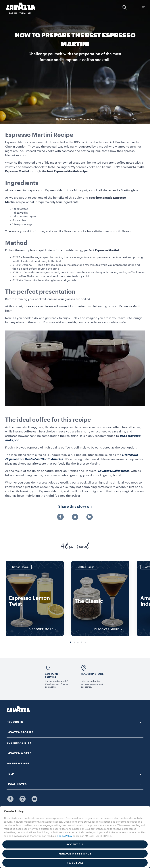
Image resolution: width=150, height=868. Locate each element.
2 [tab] (74, 642)
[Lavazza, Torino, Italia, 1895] (18, 8)
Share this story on (75, 507)
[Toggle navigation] (143, 7)
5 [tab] (85, 642)
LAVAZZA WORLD (19, 753)
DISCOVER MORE (44, 629)
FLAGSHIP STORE (92, 674)
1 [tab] (71, 642)
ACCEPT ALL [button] (75, 844)
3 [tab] (78, 642)
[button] (124, 7)
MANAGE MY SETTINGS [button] (75, 854)
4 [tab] (82, 642)
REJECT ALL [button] (75, 863)
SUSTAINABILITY (19, 743)
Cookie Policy (64, 836)
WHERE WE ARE (18, 763)
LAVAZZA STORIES (20, 732)
